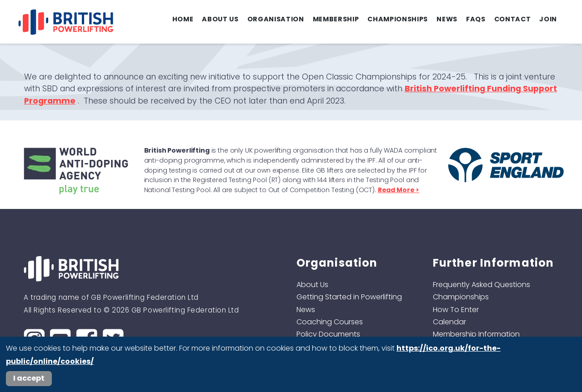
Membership (336, 19)
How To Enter (456, 310)
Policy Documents (328, 334)
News (447, 19)
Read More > (399, 190)
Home (183, 19)
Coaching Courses (330, 322)
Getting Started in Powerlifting (349, 297)
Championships (398, 19)
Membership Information (476, 334)
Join (548, 19)
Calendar (449, 322)
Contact (513, 19)
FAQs (476, 19)
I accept (29, 378)
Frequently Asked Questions (482, 285)
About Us (220, 19)
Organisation (276, 19)
